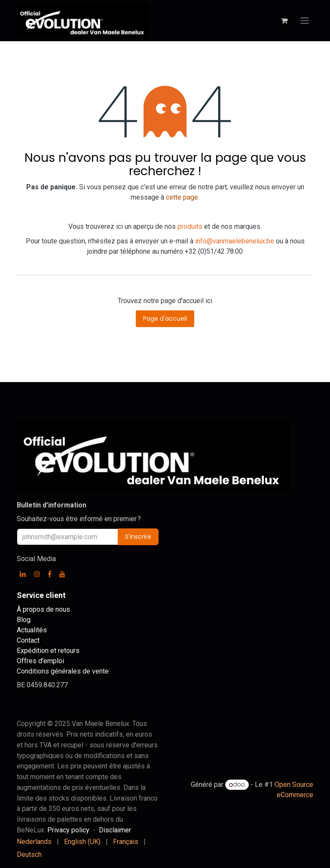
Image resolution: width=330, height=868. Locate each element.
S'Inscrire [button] (138, 537)
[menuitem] (34, 842)
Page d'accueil (165, 319)
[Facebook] (50, 574)
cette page (182, 197)
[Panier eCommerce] (284, 21)
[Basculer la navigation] (305, 21)
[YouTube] (62, 574)
